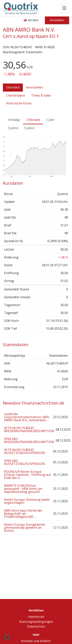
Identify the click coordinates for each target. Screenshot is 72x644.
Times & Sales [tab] (41, 95)
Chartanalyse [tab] (15, 95)
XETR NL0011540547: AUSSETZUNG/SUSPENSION (24, 451)
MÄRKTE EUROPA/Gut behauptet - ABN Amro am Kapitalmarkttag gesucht (23, 489)
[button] (7, 637)
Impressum (36, 617)
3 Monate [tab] (33, 120)
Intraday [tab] (14, 120)
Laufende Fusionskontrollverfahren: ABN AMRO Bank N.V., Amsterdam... (26, 417)
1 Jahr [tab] (50, 120)
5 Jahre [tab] (29, 128)
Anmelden (57, 20)
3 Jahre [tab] (13, 128)
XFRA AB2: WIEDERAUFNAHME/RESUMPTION (29, 440)
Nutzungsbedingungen (36, 622)
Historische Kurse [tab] (19, 103)
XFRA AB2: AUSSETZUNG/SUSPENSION (24, 462)
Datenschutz (36, 626)
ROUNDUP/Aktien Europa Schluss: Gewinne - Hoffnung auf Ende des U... (27, 475)
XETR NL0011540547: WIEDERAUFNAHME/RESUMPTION (29, 429)
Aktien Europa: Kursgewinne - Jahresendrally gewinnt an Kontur (25, 528)
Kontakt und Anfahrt (36, 641)
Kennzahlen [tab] (34, 87)
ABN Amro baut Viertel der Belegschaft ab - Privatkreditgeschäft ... (23, 514)
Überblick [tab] (13, 87)
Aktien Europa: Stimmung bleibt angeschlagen (27, 501)
